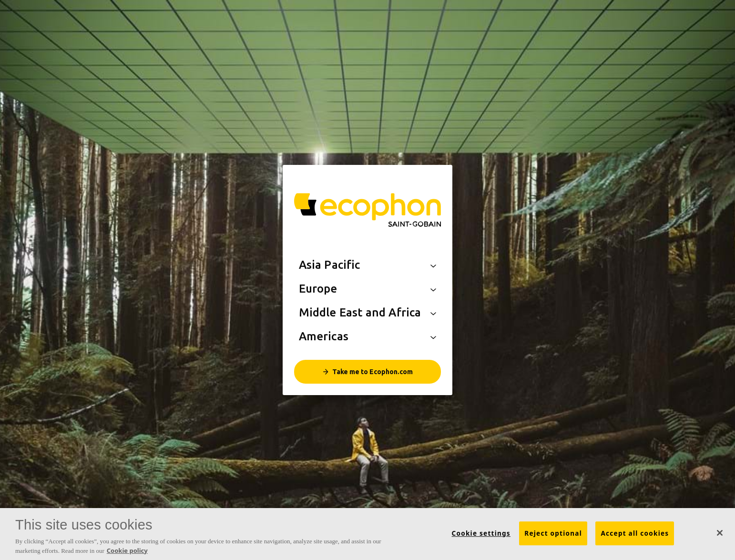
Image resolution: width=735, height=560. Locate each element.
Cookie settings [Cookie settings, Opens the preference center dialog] (481, 534)
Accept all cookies (635, 534)
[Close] (720, 533)
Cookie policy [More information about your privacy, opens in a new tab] (127, 550)
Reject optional (553, 534)
